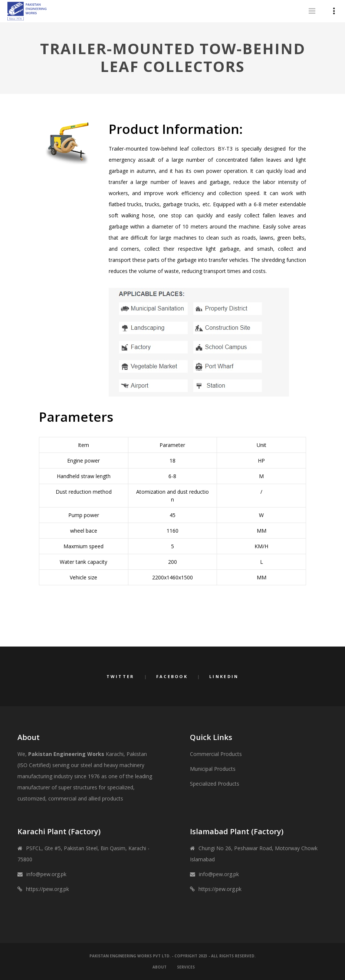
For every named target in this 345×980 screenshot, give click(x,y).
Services (186, 967)
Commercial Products (216, 754)
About (160, 967)
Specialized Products (215, 784)
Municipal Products (213, 769)
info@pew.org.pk (46, 874)
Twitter (121, 676)
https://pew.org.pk (47, 889)
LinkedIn (224, 676)
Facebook (172, 676)
